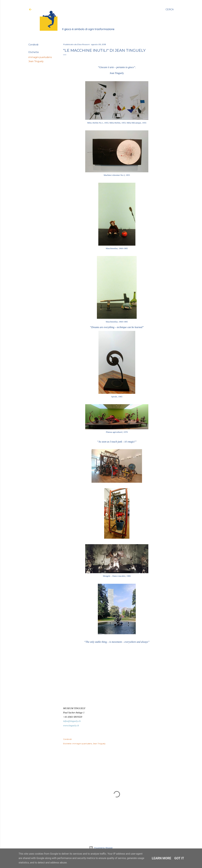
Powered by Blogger (101, 848)
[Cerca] (170, 9)
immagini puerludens (40, 57)
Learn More (162, 858)
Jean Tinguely (36, 61)
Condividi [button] (33, 45)
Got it (179, 858)
